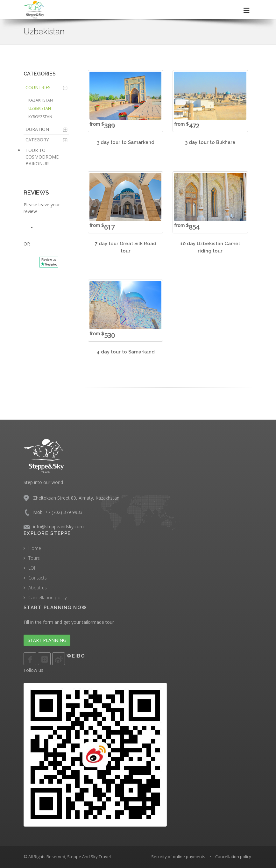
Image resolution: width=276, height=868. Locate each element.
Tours (34, 558)
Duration (37, 129)
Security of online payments (178, 857)
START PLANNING (47, 640)
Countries (38, 87)
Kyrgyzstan (40, 117)
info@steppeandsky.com (58, 526)
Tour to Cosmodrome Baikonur (42, 157)
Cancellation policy (47, 598)
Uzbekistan (40, 108)
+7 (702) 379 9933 (64, 512)
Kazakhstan (41, 100)
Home (35, 548)
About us (38, 588)
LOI (32, 568)
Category (37, 140)
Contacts (38, 578)
